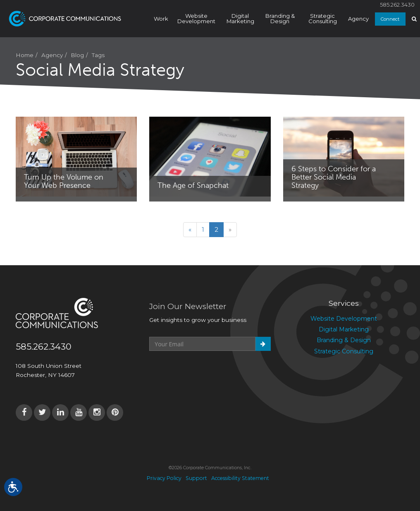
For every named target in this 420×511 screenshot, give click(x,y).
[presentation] (212, 371)
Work (161, 19)
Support (196, 478)
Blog (77, 55)
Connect (390, 19)
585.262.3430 (397, 5)
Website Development (196, 18)
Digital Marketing (240, 18)
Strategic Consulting (323, 18)
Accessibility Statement (240, 478)
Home (25, 55)
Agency (358, 19)
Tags (98, 55)
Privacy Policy (164, 478)
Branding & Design (280, 18)
